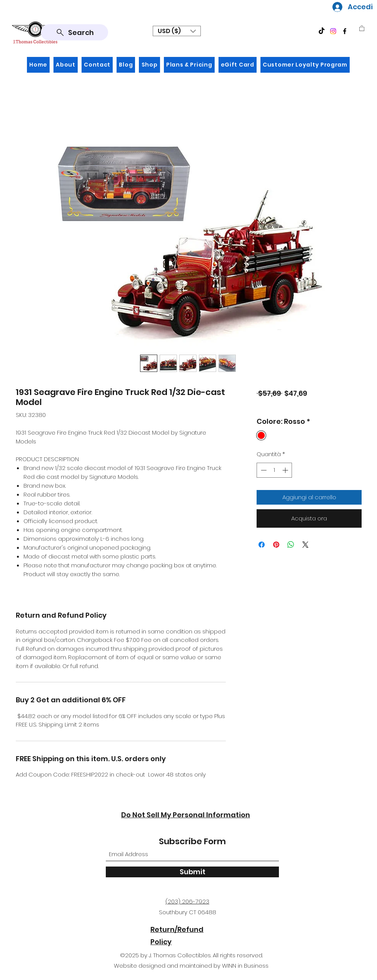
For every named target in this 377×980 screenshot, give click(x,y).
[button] (177, 31)
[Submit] (192, 872)
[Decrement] (263, 470)
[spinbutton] (274, 470)
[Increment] (286, 470)
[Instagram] (333, 31)
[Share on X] (305, 545)
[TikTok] (322, 31)
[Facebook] (345, 31)
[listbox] (177, 31)
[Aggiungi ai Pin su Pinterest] (276, 545)
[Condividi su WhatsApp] (291, 545)
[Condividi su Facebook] (262, 545)
